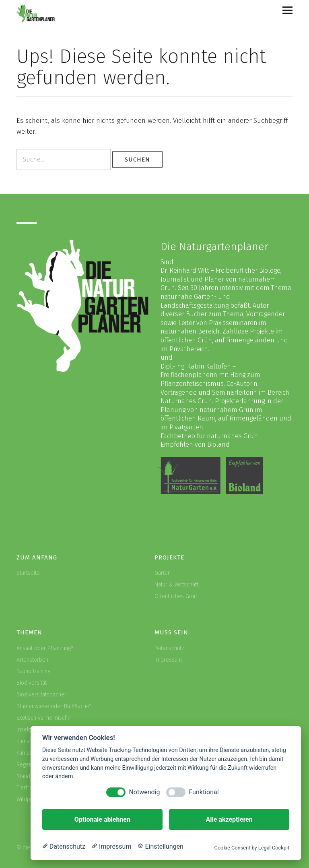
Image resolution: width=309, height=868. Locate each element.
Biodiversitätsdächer (41, 695)
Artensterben (32, 660)
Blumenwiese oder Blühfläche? (54, 706)
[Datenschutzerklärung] (64, 847)
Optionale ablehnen (102, 819)
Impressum (168, 660)
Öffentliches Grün (176, 596)
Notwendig (144, 792)
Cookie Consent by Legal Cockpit (252, 848)
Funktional (204, 792)
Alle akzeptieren (229, 819)
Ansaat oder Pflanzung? (45, 648)
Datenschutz (169, 648)
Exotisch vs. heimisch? (43, 718)
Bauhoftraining (33, 671)
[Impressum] (111, 847)
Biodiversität (32, 683)
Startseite (28, 573)
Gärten (163, 573)
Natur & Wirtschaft (176, 585)
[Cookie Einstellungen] (161, 847)
